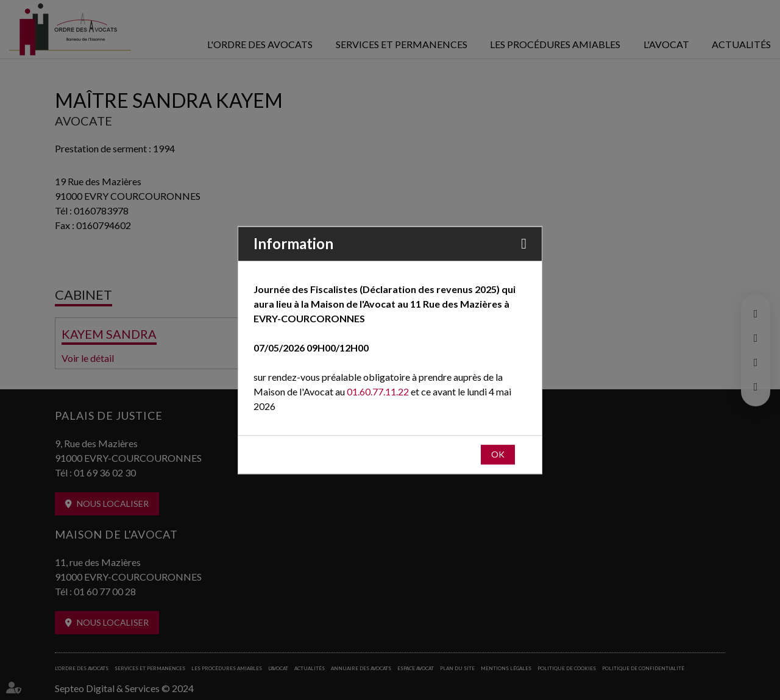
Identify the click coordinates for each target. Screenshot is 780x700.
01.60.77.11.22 (378, 391)
